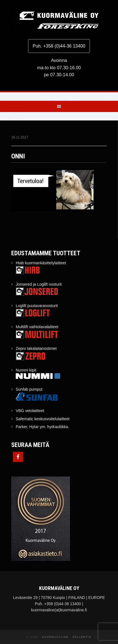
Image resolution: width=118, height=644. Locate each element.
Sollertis (82, 637)
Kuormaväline (59, 20)
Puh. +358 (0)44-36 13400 (59, 46)
